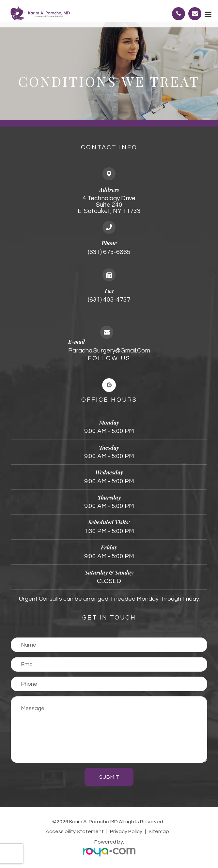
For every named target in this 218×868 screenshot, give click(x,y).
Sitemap (159, 831)
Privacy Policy (126, 831)
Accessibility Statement (75, 831)
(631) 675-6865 (109, 252)
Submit (109, 777)
